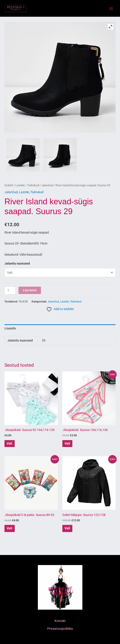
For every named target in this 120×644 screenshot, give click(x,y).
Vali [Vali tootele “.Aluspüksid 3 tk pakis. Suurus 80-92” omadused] (9, 528)
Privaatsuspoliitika (60, 629)
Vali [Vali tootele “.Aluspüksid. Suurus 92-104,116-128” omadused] (9, 443)
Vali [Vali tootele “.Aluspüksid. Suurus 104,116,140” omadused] (67, 443)
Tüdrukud (33, 185)
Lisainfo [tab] (10, 328)
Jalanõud (47, 185)
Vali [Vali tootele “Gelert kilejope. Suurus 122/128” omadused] (67, 528)
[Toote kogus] (10, 291)
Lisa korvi (30, 290)
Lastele (20, 185)
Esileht (9, 185)
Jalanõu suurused (17, 263)
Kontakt (60, 621)
